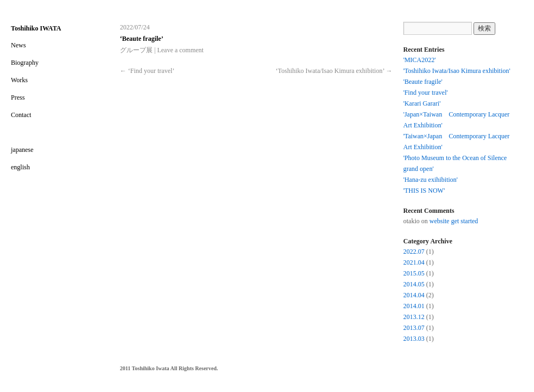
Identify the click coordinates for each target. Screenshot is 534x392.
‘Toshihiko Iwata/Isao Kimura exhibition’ (334, 71)
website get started (454, 221)
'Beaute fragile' (423, 82)
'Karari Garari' (422, 103)
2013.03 (414, 339)
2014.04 (414, 295)
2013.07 (414, 328)
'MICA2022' (420, 60)
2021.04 (414, 262)
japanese (22, 150)
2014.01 (414, 306)
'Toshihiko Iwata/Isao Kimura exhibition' (457, 71)
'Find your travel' (426, 93)
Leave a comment (180, 50)
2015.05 (414, 273)
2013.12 (414, 317)
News (18, 45)
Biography (25, 63)
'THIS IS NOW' (424, 191)
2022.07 (414, 252)
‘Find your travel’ (147, 71)
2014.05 (414, 284)
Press (18, 97)
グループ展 (136, 50)
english (20, 167)
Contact (21, 115)
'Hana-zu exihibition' (430, 180)
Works (19, 80)
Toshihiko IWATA (36, 28)
